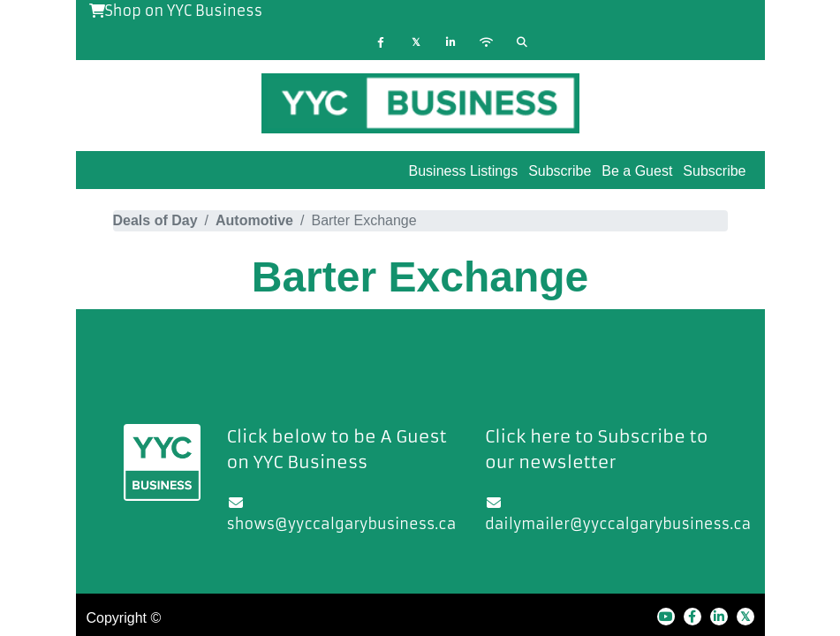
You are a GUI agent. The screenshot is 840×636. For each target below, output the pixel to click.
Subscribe (714, 171)
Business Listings (464, 171)
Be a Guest (637, 171)
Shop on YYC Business (176, 11)
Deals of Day (155, 220)
